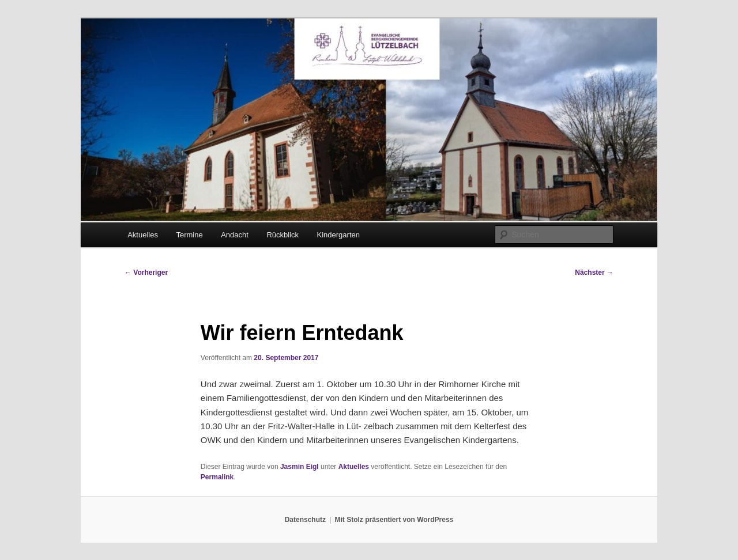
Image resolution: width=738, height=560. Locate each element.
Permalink (217, 477)
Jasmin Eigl (300, 467)
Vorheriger (146, 273)
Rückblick (283, 235)
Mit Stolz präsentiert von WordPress (394, 520)
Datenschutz (305, 520)
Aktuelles (143, 235)
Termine (189, 235)
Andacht (235, 235)
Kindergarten (338, 235)
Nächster (594, 273)
